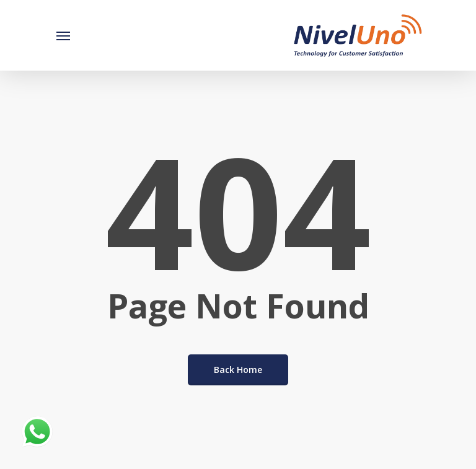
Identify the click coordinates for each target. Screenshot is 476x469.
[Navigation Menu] (63, 35)
